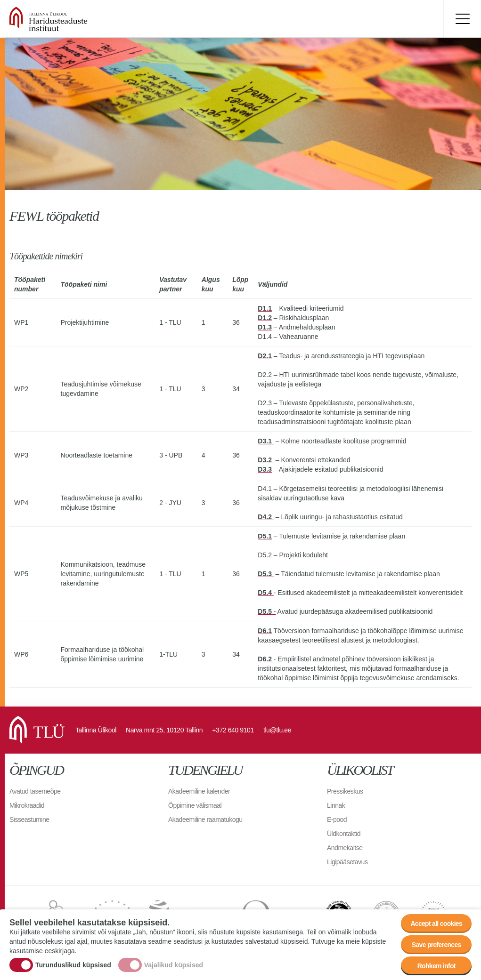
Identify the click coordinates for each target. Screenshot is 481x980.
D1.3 (265, 327)
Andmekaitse (345, 848)
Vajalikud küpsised (174, 965)
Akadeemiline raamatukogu (205, 819)
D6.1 (265, 631)
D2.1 (265, 356)
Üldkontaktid (344, 834)
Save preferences (436, 945)
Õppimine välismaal (195, 805)
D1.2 (265, 318)
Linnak (336, 805)
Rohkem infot (436, 966)
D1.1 (265, 308)
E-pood (337, 819)
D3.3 (265, 469)
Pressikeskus (345, 791)
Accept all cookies (436, 924)
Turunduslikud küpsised (73, 965)
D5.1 (265, 536)
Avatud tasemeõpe (35, 791)
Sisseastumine (29, 819)
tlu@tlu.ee (277, 730)
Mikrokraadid (27, 805)
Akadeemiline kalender (199, 791)
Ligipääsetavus (347, 862)
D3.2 (265, 460)
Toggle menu (462, 19)
